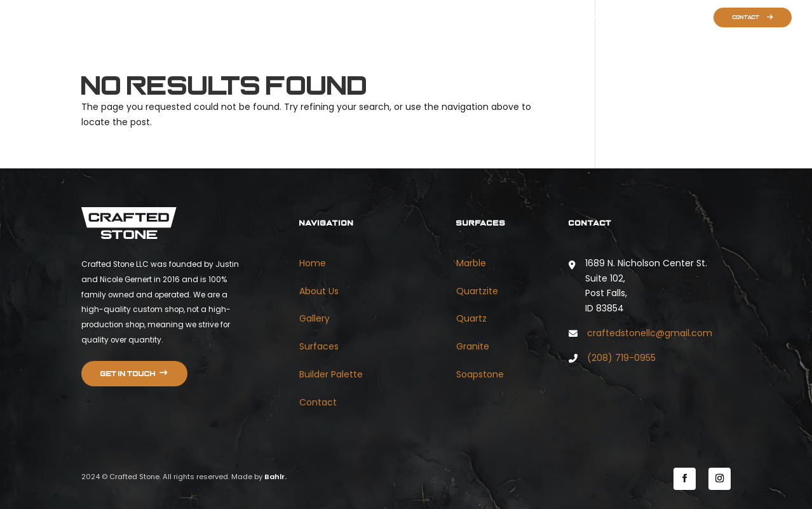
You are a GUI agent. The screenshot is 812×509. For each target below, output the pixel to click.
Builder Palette (677, 17)
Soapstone (480, 374)
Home (505, 17)
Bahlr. (275, 477)
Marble (471, 263)
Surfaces (624, 17)
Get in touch (128, 374)
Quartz (471, 318)
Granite (473, 346)
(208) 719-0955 (621, 358)
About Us (543, 17)
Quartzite (477, 291)
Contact (746, 18)
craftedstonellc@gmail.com (650, 333)
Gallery (583, 17)
